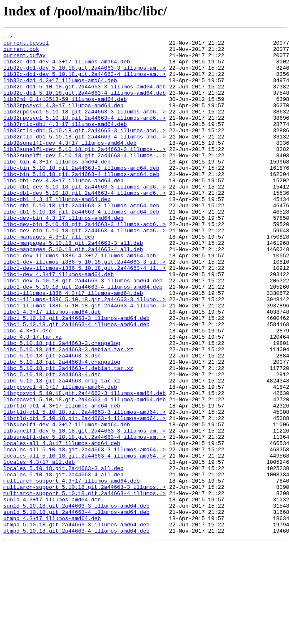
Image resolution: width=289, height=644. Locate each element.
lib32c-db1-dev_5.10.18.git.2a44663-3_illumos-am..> (85, 75)
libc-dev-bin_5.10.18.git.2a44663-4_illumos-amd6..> (85, 270)
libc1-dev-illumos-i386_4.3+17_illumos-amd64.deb (80, 300)
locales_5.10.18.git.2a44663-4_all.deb (64, 563)
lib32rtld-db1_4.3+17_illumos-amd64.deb (65, 143)
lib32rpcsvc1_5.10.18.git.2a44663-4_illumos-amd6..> (85, 135)
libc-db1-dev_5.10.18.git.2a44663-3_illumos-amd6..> (85, 218)
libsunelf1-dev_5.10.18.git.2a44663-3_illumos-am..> (85, 511)
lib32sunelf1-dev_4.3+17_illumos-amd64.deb (70, 165)
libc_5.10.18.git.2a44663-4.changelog (62, 428)
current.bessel (26, 45)
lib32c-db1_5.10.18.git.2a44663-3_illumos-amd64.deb (85, 98)
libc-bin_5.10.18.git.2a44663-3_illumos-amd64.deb (81, 195)
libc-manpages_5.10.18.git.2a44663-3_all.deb (73, 285)
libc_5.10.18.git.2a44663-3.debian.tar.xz (68, 413)
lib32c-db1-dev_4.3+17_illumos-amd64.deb (67, 68)
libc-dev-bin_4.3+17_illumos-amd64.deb (64, 255)
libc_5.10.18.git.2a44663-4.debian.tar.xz (68, 435)
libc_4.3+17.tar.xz (32, 398)
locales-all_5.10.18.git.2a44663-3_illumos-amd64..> (85, 533)
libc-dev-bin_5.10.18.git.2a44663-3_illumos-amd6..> (85, 263)
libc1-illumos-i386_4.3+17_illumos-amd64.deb (73, 345)
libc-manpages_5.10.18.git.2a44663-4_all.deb (73, 293)
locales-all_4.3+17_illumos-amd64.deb (62, 526)
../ (8, 38)
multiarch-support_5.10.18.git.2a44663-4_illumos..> (85, 586)
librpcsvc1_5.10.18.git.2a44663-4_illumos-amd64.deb (85, 473)
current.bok (21, 53)
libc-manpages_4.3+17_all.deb (49, 278)
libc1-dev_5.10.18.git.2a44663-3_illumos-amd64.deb (83, 330)
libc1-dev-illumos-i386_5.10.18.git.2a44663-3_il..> (85, 308)
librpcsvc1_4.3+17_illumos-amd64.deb (60, 458)
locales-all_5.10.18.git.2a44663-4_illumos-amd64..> (85, 541)
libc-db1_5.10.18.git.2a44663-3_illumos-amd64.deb (81, 240)
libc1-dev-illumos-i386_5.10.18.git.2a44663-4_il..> (85, 315)
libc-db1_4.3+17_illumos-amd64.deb (57, 233)
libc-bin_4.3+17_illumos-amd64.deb (57, 188)
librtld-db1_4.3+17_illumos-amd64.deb (62, 480)
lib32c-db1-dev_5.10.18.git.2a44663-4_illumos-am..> (85, 83)
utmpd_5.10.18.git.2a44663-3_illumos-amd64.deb (76, 623)
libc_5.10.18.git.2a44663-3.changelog (62, 405)
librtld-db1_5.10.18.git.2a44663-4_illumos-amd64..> (85, 496)
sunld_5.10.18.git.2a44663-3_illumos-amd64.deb (76, 601)
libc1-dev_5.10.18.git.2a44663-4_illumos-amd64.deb (83, 338)
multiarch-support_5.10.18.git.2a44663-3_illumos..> (85, 578)
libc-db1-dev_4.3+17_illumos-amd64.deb (64, 210)
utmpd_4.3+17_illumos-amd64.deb (52, 616)
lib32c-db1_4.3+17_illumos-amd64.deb (60, 90)
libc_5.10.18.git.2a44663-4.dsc (52, 443)
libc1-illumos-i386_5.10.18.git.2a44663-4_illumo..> (85, 360)
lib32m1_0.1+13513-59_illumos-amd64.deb (65, 113)
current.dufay (24, 60)
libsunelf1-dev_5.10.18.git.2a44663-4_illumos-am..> (85, 518)
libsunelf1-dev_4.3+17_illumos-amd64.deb (67, 503)
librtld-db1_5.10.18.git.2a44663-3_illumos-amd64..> (85, 488)
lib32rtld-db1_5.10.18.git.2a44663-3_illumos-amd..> (85, 150)
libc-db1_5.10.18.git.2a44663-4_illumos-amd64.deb (81, 248)
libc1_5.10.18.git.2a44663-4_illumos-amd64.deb (76, 383)
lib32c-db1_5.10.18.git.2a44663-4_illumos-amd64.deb (85, 105)
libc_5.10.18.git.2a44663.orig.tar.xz (62, 450)
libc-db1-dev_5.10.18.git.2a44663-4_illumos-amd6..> (85, 225)
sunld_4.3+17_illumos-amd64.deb (52, 593)
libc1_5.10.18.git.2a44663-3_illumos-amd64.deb (76, 375)
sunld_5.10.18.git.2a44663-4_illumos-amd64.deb (76, 608)
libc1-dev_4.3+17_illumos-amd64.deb (59, 323)
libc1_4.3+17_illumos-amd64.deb (52, 368)
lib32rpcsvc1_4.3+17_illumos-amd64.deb (64, 120)
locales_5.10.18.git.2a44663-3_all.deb (64, 556)
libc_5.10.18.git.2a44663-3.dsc (52, 420)
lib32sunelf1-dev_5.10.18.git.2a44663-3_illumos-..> (85, 173)
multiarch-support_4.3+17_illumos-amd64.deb (72, 571)
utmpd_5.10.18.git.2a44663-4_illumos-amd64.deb (76, 631)
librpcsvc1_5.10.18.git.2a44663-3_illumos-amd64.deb (85, 465)
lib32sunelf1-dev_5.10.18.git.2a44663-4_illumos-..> (85, 180)
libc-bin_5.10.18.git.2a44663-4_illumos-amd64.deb (81, 203)
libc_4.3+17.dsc (28, 390)
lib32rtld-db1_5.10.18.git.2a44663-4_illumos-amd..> (85, 158)
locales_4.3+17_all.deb (39, 548)
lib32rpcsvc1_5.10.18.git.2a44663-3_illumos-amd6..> (85, 128)
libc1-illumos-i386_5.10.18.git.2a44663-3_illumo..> (85, 353)
